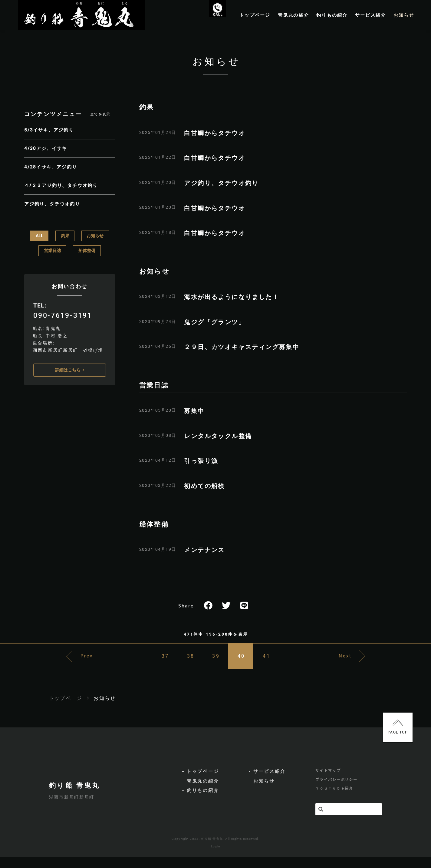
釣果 (65, 234)
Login (216, 857)
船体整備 (87, 249)
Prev (77, 665)
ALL (39, 234)
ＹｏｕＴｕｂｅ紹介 (334, 800)
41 (276, 665)
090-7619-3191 (62, 314)
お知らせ (95, 234)
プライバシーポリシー (336, 790)
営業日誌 (52, 249)
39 (216, 665)
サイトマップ (328, 781)
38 (186, 665)
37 (155, 665)
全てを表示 (100, 120)
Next (355, 665)
